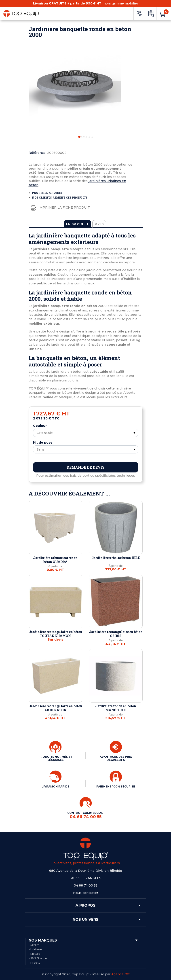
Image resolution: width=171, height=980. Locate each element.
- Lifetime (35, 949)
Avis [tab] (99, 224)
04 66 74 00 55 (86, 885)
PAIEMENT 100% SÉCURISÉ (116, 786)
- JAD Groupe (38, 958)
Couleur (40, 426)
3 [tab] (86, 137)
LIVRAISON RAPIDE (55, 786)
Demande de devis (85, 467)
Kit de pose (43, 442)
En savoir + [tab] (77, 224)
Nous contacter (86, 893)
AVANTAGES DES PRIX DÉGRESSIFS (116, 758)
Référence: (37, 153)
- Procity (34, 963)
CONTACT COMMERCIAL (85, 815)
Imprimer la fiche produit (59, 208)
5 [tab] (92, 137)
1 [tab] (79, 137)
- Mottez (34, 954)
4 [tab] (89, 137)
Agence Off (120, 974)
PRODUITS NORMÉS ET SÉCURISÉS (55, 758)
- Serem (34, 945)
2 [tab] (82, 137)
